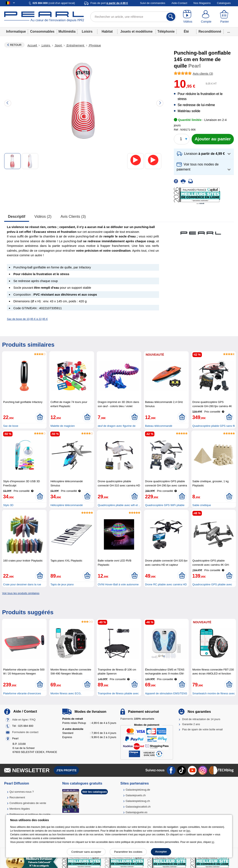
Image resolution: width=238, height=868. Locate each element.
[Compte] (206, 17)
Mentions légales (20, 809)
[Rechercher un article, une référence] (133, 17)
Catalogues (224, 3)
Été (186, 31)
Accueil (32, 45)
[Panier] (225, 17)
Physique (95, 45)
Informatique (16, 31)
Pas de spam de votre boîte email (202, 729)
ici (213, 842)
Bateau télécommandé (159, 426)
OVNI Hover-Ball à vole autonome (118, 584)
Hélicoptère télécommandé (67, 505)
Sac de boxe (11, 426)
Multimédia (67, 31)
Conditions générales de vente (28, 803)
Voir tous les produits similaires (21, 593)
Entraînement (75, 45)
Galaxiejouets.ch (136, 795)
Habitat (107, 31)
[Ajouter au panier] (213, 139)
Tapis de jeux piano (62, 584)
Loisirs (87, 31)
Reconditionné (210, 31)
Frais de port (109, 3)
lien (188, 831)
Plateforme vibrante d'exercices (22, 693)
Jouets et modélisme (136, 31)
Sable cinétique (202, 505)
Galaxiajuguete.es (136, 812)
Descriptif (17, 217)
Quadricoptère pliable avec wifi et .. (119, 505)
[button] (204, 154)
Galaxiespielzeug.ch (138, 801)
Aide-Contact (179, 3)
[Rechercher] (171, 17)
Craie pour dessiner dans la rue (22, 584)
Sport (58, 45)
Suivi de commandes (153, 3)
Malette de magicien (62, 426)
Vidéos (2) (43, 217)
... (229, 31)
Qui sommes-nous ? (22, 792)
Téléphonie (166, 31)
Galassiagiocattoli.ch (138, 807)
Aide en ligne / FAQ (24, 720)
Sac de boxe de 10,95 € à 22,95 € (27, 319)
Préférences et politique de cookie (30, 814)
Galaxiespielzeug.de (138, 790)
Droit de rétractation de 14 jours (201, 719)
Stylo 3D (8, 505)
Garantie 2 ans (191, 724)
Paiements (137, 719)
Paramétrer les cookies (128, 852)
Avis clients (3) (73, 217)
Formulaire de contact (25, 732)
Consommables (42, 31)
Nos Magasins (202, 3)
